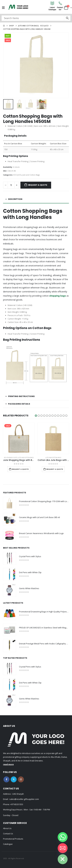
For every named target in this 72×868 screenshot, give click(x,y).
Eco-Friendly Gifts (11, 458)
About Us (7, 828)
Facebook (6, 779)
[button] (36, 416)
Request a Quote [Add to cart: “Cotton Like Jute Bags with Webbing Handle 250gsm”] (55, 469)
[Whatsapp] (63, 837)
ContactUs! (60, 9)
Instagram (21, 779)
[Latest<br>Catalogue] (52, 3)
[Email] (63, 848)
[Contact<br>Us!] (60, 3)
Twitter (14, 779)
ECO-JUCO (17, 175)
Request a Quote (38, 185)
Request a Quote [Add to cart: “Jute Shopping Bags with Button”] (20, 469)
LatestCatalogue (52, 9)
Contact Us (8, 834)
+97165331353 (17, 804)
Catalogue (8, 844)
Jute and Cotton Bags (31, 175)
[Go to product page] (19, 438)
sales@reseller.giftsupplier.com (24, 799)
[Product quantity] (11, 185)
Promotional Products (13, 839)
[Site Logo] (18, 7)
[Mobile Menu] (3, 8)
